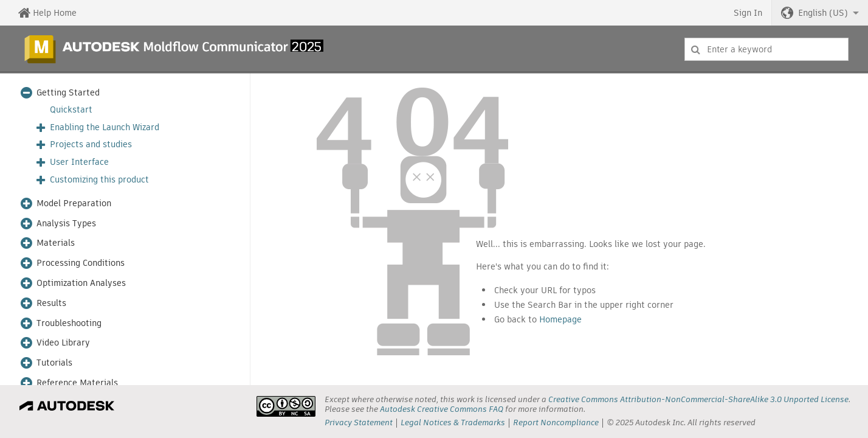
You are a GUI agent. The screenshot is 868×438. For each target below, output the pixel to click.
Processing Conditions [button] (81, 263)
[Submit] (696, 49)
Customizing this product (99, 180)
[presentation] (286, 406)
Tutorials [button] (54, 363)
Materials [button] (56, 243)
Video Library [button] (63, 343)
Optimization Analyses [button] (81, 283)
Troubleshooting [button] (69, 323)
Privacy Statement (359, 422)
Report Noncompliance (556, 422)
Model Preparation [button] (74, 203)
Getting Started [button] (68, 93)
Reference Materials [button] (77, 383)
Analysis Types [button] (66, 224)
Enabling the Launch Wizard (105, 127)
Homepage (560, 319)
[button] (820, 13)
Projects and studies (91, 144)
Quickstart (71, 110)
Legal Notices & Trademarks (453, 422)
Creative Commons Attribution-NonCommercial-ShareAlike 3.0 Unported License (698, 399)
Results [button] (51, 303)
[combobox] (766, 49)
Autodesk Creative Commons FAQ (442, 409)
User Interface (79, 162)
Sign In (748, 13)
